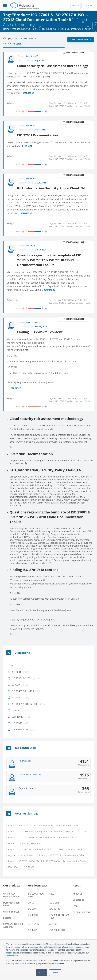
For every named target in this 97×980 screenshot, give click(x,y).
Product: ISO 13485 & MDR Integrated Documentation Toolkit (41, 837)
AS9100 (53, 930)
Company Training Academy (13, 931)
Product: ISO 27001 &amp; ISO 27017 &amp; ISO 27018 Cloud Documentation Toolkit (70, 109)
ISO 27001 (83, 837)
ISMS (60, 855)
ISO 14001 (14, 873)
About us (78, 899)
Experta (7, 924)
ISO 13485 (55, 915)
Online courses (11, 917)
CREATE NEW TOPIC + (81, 40)
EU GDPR (54, 908)
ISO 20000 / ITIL (58, 936)
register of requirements (21, 861)
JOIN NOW (88, 5)
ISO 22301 (29, 873)
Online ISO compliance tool (12, 901)
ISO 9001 (13, 849)
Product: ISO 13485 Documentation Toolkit (31, 855)
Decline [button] (55, 973)
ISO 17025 (33, 936)
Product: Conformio (19, 831)
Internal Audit (75, 855)
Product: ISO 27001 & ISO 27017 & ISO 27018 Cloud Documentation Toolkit (48, 867)
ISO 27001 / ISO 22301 (36, 901)
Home (6, 29)
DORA (31, 908)
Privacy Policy (12, 956)
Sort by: (8, 43)
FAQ (75, 912)
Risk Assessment (31, 849)
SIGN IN (76, 5)
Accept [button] (42, 973)
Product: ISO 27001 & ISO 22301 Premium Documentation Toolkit (43, 843)
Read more (28, 98)
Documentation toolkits (11, 910)
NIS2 (52, 899)
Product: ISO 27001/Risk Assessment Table (62, 861)
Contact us (78, 906)
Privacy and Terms (83, 918)
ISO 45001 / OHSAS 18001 (59, 922)
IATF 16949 (33, 930)
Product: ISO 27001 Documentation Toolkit (56, 831)
